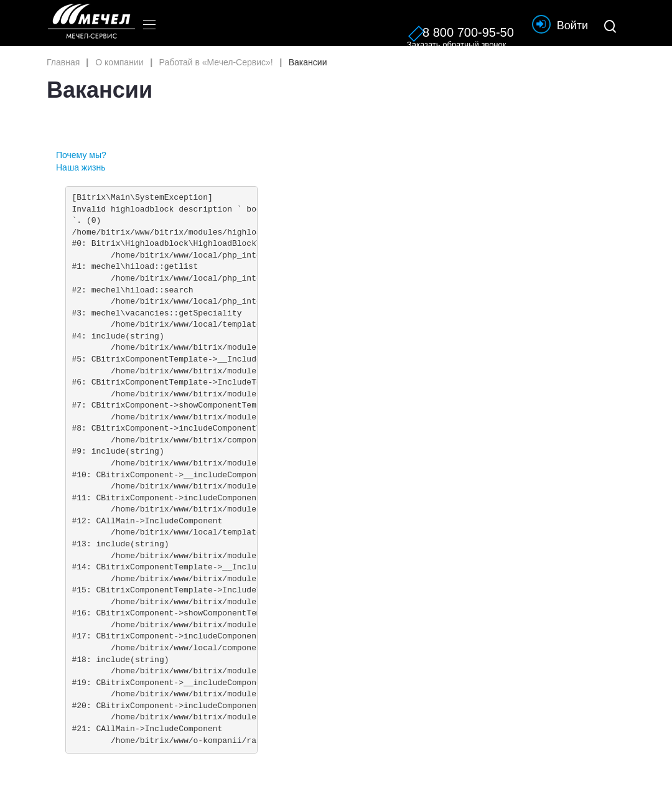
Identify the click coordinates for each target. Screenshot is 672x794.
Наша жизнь (81, 167)
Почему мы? (81, 155)
